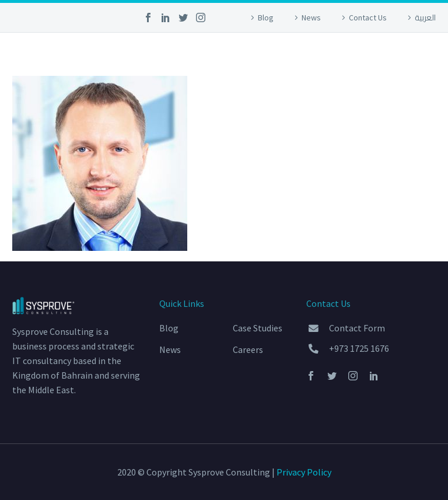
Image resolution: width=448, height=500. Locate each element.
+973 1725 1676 (359, 348)
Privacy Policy (304, 472)
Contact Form (357, 328)
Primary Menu (425, 53)
